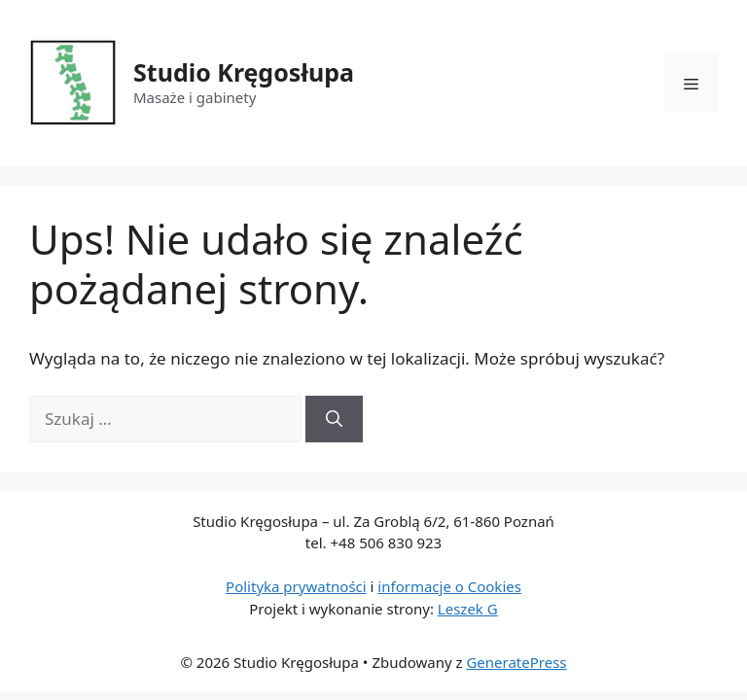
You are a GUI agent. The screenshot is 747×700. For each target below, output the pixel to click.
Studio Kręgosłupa (244, 72)
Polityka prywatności (296, 586)
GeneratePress (516, 662)
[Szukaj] (334, 419)
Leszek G (468, 609)
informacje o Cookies (449, 586)
